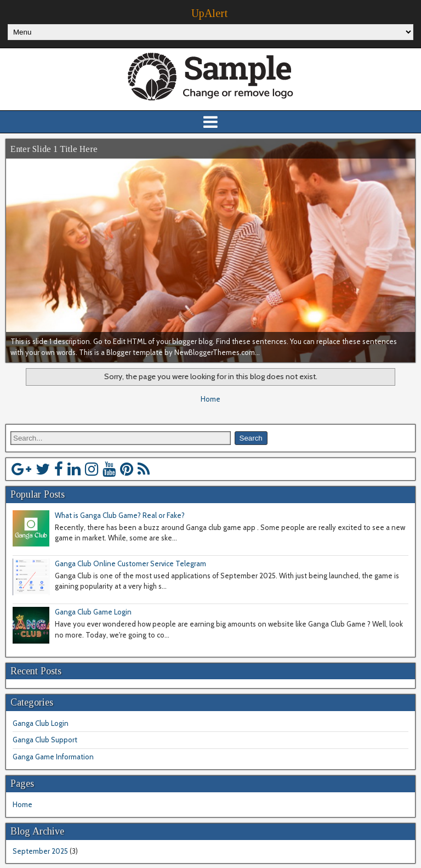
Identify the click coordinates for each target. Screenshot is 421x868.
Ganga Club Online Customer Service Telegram (130, 563)
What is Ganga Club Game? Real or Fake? (120, 515)
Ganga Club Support (45, 740)
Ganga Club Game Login (93, 612)
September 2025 (40, 851)
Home (210, 399)
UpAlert (209, 13)
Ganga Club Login (41, 723)
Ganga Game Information (53, 757)
